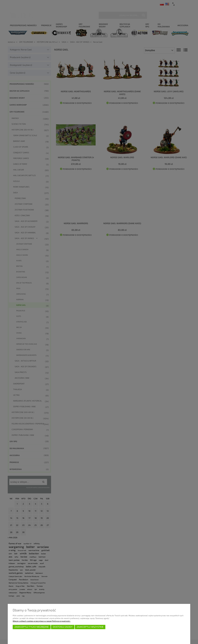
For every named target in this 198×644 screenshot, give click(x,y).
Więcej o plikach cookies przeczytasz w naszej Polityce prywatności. (42, 621)
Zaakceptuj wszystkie (90, 627)
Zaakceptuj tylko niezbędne (32, 627)
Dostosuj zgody (63, 627)
